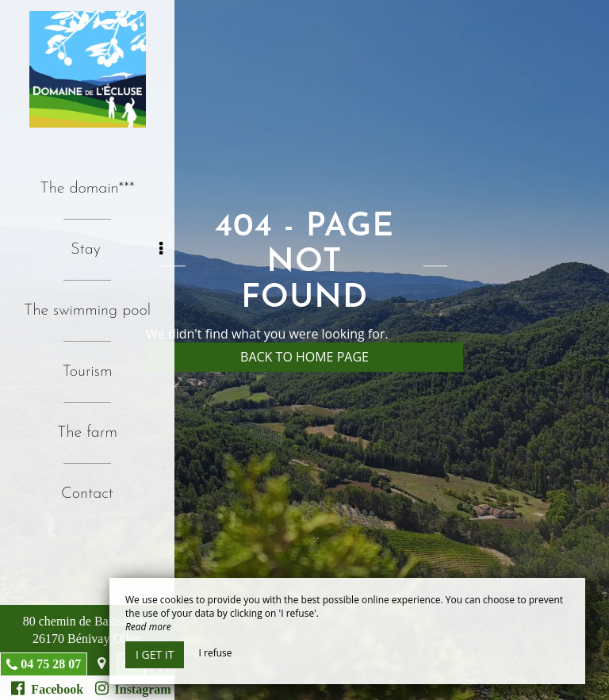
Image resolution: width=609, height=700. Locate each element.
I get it (155, 654)
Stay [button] (117, 249)
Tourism (88, 372)
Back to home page (304, 357)
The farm (87, 433)
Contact (87, 494)
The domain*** (87, 189)
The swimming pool (87, 311)
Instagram (133, 688)
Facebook (47, 688)
